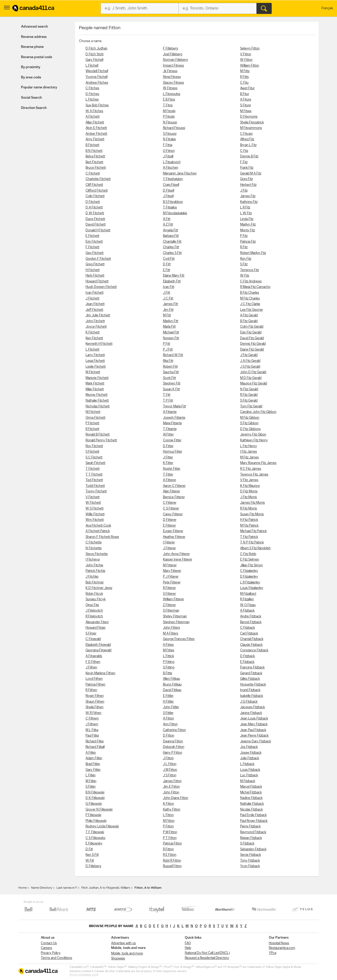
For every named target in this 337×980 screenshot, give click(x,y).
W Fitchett (93, 503)
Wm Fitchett (95, 520)
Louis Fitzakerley (252, 588)
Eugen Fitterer (173, 531)
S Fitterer (169, 594)
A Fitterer (170, 480)
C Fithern (92, 719)
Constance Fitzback (254, 650)
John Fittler (171, 707)
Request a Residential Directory (207, 958)
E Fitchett (92, 236)
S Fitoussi (170, 134)
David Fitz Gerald (252, 338)
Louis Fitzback (250, 770)
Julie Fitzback (250, 758)
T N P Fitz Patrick (252, 542)
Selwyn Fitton (250, 49)
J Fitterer (169, 548)
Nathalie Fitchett (97, 401)
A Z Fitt (168, 225)
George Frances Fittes (179, 639)
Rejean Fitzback (251, 838)
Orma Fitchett (95, 418)
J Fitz (244, 191)
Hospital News (279, 943)
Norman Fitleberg (175, 60)
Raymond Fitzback (253, 832)
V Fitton (246, 54)
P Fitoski (169, 117)
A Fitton (168, 719)
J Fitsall (168, 156)
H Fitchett (93, 270)
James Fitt (170, 304)
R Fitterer (169, 588)
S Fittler (168, 713)
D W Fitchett (95, 213)
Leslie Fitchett (96, 367)
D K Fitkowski (95, 798)
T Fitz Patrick (249, 537)
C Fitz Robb (248, 554)
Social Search (31, 98)
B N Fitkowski (95, 792)
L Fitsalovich (172, 162)
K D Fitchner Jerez (99, 588)
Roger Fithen (95, 696)
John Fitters (172, 628)
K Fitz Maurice (250, 486)
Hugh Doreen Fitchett (101, 287)
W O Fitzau (248, 605)
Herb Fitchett (95, 276)
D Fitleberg (93, 866)
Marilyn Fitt (171, 321)
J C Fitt (168, 299)
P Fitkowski (93, 815)
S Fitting (169, 667)
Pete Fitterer (172, 582)
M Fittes (169, 650)
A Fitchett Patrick (98, 531)
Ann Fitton (170, 724)
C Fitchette (94, 542)
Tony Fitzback (250, 861)
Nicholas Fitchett (98, 406)
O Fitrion (169, 151)
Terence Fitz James (254, 475)
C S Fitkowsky (96, 838)
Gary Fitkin (93, 770)
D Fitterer (170, 520)
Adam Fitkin (94, 758)
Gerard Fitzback (251, 673)
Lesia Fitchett (95, 361)
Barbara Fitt (171, 236)
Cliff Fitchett (94, 185)
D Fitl (89, 849)
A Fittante (170, 412)
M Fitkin (91, 781)
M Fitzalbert (248, 594)
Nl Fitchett (93, 412)
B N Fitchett (94, 151)
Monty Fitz (247, 230)
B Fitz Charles (250, 293)
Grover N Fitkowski (99, 810)
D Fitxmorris (249, 117)
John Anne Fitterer (176, 554)
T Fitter (168, 475)
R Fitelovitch (94, 616)
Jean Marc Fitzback (254, 724)
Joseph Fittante (174, 418)
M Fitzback (248, 781)
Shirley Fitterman (175, 616)
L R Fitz (245, 207)
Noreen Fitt (171, 338)
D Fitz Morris (249, 491)
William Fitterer (174, 599)
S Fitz (244, 264)
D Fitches (92, 94)
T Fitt (167, 395)
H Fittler (168, 702)
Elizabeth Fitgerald (98, 645)
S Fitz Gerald (249, 401)
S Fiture (246, 105)
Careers (46, 948)
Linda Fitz (247, 219)
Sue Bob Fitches (97, 105)
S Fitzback (247, 844)
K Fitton (168, 804)
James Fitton (172, 781)
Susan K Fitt (171, 389)
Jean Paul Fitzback (253, 730)
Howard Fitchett (97, 281)
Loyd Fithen (94, 679)
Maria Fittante (172, 423)
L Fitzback (247, 764)
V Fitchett (93, 497)
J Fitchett (92, 299)
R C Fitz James (251, 469)
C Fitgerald (93, 639)
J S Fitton (170, 775)
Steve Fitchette (97, 554)
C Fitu (244, 83)
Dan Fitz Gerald (251, 332)
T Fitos (168, 105)
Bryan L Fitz (248, 145)
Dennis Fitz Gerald (253, 344)
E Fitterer (169, 526)
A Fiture (246, 100)
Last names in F (67, 888)
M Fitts (245, 71)
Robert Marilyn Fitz (253, 253)
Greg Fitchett (95, 264)
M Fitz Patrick (249, 526)
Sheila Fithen (95, 707)
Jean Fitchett (95, 304)
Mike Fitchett (95, 389)
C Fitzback (247, 628)
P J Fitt (168, 350)
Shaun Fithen (95, 702)
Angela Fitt (170, 230)
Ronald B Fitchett (98, 435)
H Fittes (168, 645)
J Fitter (168, 457)
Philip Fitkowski (96, 821)
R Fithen (91, 690)
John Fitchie (94, 565)
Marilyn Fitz (248, 225)
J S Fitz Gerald (250, 367)
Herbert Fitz (248, 185)
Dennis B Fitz (249, 156)
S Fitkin (91, 787)
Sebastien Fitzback (253, 849)
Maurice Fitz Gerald (254, 384)
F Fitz (244, 162)
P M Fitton (170, 832)
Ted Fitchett (94, 480)
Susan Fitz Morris (252, 514)
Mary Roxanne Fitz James (258, 463)
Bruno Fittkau (172, 685)
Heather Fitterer (174, 537)
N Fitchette (94, 548)
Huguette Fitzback (253, 685)
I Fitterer (169, 542)
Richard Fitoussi (174, 128)
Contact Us (49, 943)
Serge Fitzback (251, 855)
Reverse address (34, 37)
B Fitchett (92, 145)
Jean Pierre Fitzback (254, 736)
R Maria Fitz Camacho (255, 287)
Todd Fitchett (95, 486)
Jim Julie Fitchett (98, 315)
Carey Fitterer (173, 514)
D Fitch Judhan (96, 49)
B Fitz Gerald (249, 321)
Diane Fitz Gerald (252, 350)
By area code (31, 77)
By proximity (31, 67)
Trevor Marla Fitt (174, 406)
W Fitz (245, 276)
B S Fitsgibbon (173, 202)
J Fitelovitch (94, 611)
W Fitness (170, 88)
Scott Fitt (169, 378)
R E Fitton (170, 855)
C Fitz (244, 151)
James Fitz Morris (252, 503)
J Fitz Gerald (249, 355)
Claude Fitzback (251, 645)
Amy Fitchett (95, 139)
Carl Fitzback (249, 634)
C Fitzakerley (249, 571)
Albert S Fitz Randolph (255, 548)
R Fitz (244, 247)
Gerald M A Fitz (251, 174)
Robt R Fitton (172, 861)
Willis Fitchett (95, 514)
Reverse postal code (37, 57)
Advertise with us (123, 943)
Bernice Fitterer (174, 497)
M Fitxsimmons (251, 128)
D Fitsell (168, 191)
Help (188, 948)
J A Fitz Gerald (250, 361)
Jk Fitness (170, 71)
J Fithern (92, 724)
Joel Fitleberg (173, 54)
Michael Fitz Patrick (253, 531)
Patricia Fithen (95, 685)
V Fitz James (249, 480)
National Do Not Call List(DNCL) (207, 953)
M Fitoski (169, 111)
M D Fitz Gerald (251, 378)
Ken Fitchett (94, 338)
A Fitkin (91, 753)
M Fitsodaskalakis (175, 213)
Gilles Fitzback (250, 679)
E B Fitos (169, 100)
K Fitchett (93, 332)
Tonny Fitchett (96, 491)
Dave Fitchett (95, 219)
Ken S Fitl (92, 855)
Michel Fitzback (251, 792)
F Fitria (168, 145)
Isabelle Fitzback (252, 696)
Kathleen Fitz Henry (254, 440)
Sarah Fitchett (95, 463)
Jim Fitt (168, 310)
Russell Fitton (172, 866)
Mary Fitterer (172, 571)
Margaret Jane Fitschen (180, 174)
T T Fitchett (94, 475)
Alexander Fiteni (97, 622)
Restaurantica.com (282, 948)
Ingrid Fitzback (250, 690)
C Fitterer (170, 503)
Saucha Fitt (171, 372)
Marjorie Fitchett (97, 378)
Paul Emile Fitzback (253, 815)
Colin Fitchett (95, 196)
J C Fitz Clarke (250, 304)
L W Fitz (246, 213)
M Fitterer (170, 565)
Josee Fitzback (251, 753)
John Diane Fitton (176, 798)
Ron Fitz (246, 259)
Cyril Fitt (169, 259)
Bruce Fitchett (96, 168)
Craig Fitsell (171, 185)
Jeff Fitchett (94, 310)
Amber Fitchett (96, 134)
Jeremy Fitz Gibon (253, 435)
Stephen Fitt (172, 384)
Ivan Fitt (169, 287)
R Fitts (244, 77)
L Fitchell (92, 66)
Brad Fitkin (93, 764)
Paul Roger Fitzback (254, 821)
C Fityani (246, 134)
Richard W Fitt (173, 355)
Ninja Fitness (172, 77)
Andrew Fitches (97, 83)
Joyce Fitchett (96, 327)
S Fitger (91, 634)
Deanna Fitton (173, 741)
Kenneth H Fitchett (99, 344)
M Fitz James (249, 457)
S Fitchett (92, 452)
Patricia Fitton (172, 844)
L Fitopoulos (172, 94)
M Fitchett (93, 372)
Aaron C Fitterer (174, 486)
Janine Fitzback (251, 713)
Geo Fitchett (95, 253)
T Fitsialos (170, 207)
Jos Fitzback (249, 747)
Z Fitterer (169, 605)
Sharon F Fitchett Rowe (102, 537)
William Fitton (250, 66)
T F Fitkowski (95, 832)
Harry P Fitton (173, 753)
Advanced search (34, 27)
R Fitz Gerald (249, 395)
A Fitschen (171, 168)
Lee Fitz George (251, 310)
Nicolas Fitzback (251, 810)
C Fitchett (93, 174)
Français (327, 8)
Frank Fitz (247, 168)
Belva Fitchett (95, 156)
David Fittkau (172, 690)
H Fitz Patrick (249, 520)
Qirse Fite (92, 605)
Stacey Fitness (174, 83)
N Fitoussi (170, 122)
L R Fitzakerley (250, 582)
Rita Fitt (168, 361)
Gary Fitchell (94, 60)
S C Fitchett (94, 457)
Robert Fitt (170, 367)
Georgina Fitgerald (98, 650)
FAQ (188, 943)
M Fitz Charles (250, 299)
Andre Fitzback (251, 616)
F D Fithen (93, 662)
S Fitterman (171, 611)
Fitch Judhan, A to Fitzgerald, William (106, 888)
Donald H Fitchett (98, 230)
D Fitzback (247, 656)
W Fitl (90, 861)
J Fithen (91, 667)
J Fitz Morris (249, 497)
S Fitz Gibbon (249, 423)
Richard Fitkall (95, 747)
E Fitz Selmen (250, 560)
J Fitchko (92, 577)
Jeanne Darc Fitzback (256, 741)
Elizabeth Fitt (172, 281)
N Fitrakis (169, 139)
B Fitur (245, 94)
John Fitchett (95, 321)
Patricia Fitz (248, 242)
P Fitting (169, 662)
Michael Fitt (171, 332)
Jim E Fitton (171, 787)
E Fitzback (247, 662)
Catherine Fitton (174, 730)
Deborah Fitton (174, 747)
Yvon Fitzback (250, 866)
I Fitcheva (93, 560)
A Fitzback (247, 611)
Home (23, 888)
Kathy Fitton (172, 810)
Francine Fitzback (252, 667)
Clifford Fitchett (97, 191)
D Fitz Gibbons (250, 429)
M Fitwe (246, 111)
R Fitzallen (247, 599)
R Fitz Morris (249, 509)
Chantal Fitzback (252, 639)
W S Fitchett (95, 509)
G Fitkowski (94, 804)
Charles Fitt (171, 247)
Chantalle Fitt (172, 242)
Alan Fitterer (172, 491)
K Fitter (168, 463)
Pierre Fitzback (250, 826)
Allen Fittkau (172, 679)
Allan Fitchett (95, 122)
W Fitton (246, 60)
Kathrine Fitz (249, 202)
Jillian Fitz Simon (251, 565)
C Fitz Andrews (251, 281)
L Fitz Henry (249, 446)
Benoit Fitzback (251, 622)
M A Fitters (171, 634)
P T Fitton (170, 838)
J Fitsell (168, 196)
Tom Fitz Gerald (251, 406)
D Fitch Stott (95, 54)
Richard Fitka (95, 741)
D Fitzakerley (249, 577)
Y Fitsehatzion (173, 179)
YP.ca (272, 953)
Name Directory (42, 888)
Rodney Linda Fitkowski (102, 826)
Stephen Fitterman (176, 622)
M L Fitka (92, 730)
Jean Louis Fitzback (254, 719)
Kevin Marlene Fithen (100, 673)
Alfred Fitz (247, 139)
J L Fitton (170, 764)
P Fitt (167, 344)
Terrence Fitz (249, 270)
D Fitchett (93, 202)
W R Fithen (93, 713)
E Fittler (168, 696)
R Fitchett (92, 429)
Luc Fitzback (249, 775)
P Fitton (168, 826)
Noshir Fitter (172, 469)
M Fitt (167, 315)
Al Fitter (168, 435)
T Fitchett (93, 469)
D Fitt (167, 264)
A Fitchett (93, 117)
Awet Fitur (247, 88)
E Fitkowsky (94, 844)
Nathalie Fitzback (252, 804)
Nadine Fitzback (251, 798)
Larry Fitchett (95, 355)
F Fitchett (92, 247)
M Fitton (169, 821)
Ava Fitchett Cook (98, 526)
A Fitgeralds (94, 656)
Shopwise (118, 959)
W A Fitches (94, 111)
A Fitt (167, 219)
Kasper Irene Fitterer (178, 560)
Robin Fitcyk (94, 594)
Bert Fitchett (94, 162)
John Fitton (171, 792)
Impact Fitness (174, 66)
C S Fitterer (171, 509)
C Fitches (92, 88)
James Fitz (248, 196)
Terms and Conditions (56, 958)
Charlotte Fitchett (98, 179)
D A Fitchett (94, 207)
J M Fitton (170, 770)
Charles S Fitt (172, 253)
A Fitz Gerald (249, 315)
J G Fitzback (249, 702)
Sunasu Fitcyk (96, 599)
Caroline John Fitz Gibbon (258, 412)
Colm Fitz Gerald (252, 327)
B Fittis (168, 673)
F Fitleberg (170, 49)
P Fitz (244, 236)
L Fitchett (92, 350)
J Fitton (168, 758)
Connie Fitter (172, 440)
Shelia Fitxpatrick (252, 122)
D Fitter (168, 446)
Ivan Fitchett (95, 293)
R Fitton (168, 849)
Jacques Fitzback (252, 707)
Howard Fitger (96, 628)
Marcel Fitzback (251, 787)
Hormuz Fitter (173, 452)
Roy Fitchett (94, 446)
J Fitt (167, 293)
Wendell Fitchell (97, 71)
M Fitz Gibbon (250, 418)
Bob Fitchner (95, 582)
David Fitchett (96, 225)
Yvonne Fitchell (96, 77)
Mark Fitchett (95, 384)
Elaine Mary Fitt (174, 276)
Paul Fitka (92, 736)
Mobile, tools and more (127, 954)
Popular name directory (39, 87)
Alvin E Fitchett (96, 128)
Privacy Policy (51, 953)
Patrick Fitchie (95, 571)
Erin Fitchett (94, 242)
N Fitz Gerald (249, 389)
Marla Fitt (169, 327)
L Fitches (92, 100)
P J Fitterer (171, 577)
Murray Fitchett (96, 395)
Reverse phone (32, 47)
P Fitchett (92, 423)
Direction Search (34, 108)
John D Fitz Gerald (253, 372)
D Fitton (169, 736)
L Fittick (168, 656)
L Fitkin (91, 775)
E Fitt (167, 270)
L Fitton (168, 815)
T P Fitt (168, 401)
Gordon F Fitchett (98, 259)
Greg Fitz (246, 179)
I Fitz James (249, 452)
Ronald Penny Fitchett (101, 440)
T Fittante (170, 429)
